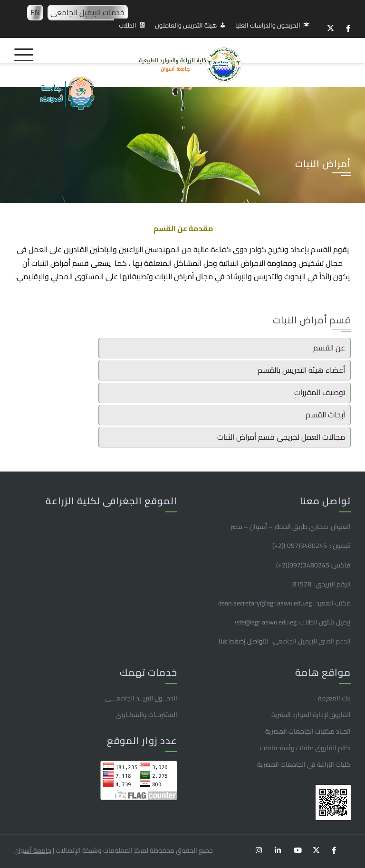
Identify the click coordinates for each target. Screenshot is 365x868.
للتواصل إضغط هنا (244, 641)
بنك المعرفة (334, 698)
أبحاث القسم (325, 415)
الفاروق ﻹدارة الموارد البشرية (311, 715)
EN (35, 12)
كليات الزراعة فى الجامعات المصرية (304, 764)
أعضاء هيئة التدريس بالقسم (301, 370)
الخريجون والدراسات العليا (268, 25)
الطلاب (128, 25)
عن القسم (329, 348)
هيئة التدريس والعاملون (186, 25)
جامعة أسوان (33, 850)
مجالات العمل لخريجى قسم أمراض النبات (281, 437)
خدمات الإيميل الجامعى (87, 12)
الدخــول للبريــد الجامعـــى (141, 698)
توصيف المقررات (320, 392)
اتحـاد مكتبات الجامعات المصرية (308, 731)
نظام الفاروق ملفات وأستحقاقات (305, 748)
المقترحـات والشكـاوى (146, 715)
